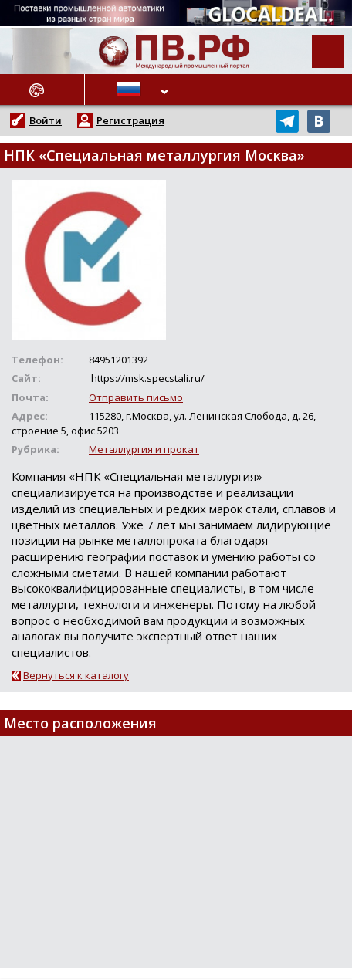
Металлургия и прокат (144, 449)
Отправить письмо (136, 397)
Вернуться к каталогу (76, 675)
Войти (46, 120)
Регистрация (130, 120)
